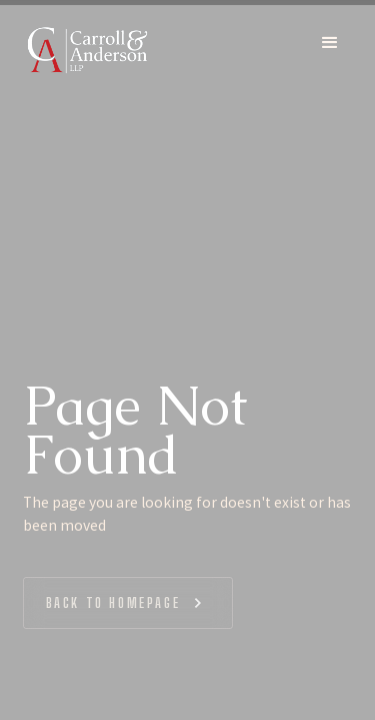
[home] (86, 49)
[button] (330, 49)
